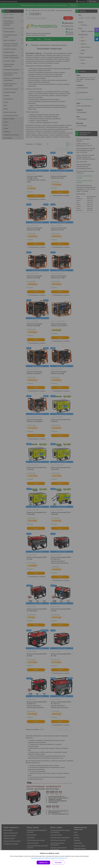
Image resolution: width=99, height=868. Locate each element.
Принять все (43, 863)
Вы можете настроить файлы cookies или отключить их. (49, 858)
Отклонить (58, 863)
